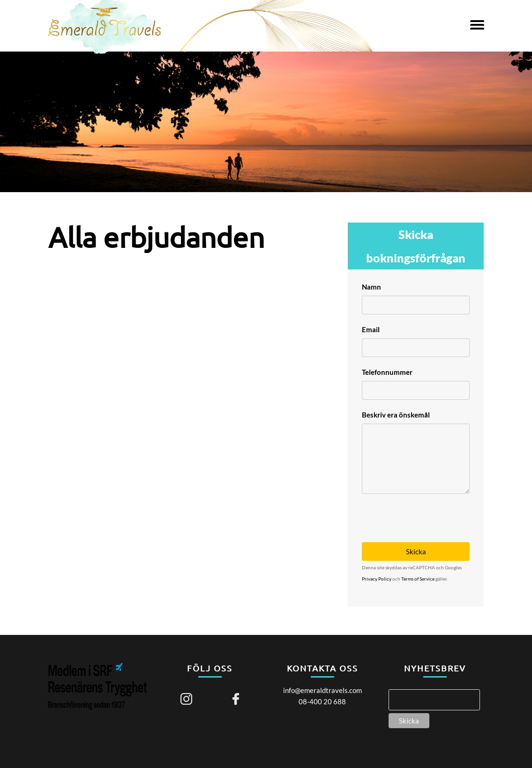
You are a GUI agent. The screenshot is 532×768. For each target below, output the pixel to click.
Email (371, 329)
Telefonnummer (387, 372)
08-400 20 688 (322, 701)
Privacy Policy (377, 579)
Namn (371, 287)
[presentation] (433, 512)
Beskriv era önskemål (396, 415)
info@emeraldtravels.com (322, 690)
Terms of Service (418, 579)
